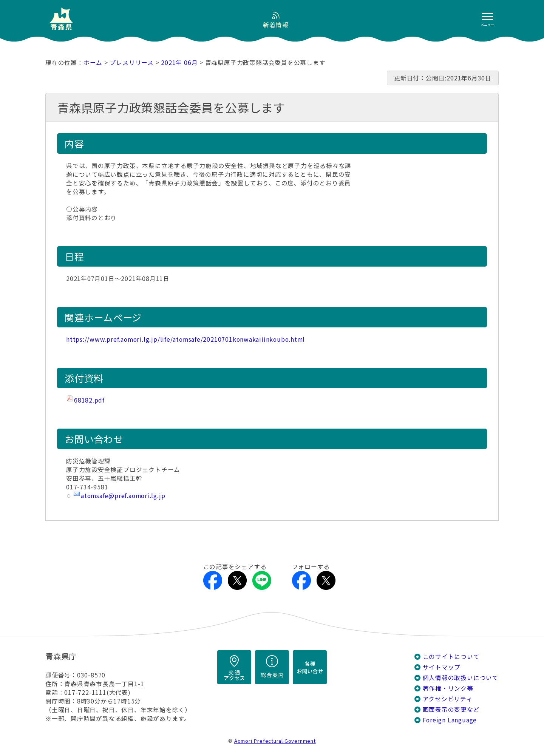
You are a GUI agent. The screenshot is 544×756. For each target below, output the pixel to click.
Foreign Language (450, 720)
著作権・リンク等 (448, 688)
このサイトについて (451, 656)
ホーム (93, 62)
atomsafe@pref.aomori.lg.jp (123, 496)
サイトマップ (442, 667)
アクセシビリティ (448, 699)
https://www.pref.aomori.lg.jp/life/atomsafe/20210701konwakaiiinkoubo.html (185, 339)
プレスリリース (132, 62)
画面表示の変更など (451, 709)
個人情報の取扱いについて (461, 678)
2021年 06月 (179, 62)
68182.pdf (89, 400)
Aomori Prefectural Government (275, 741)
